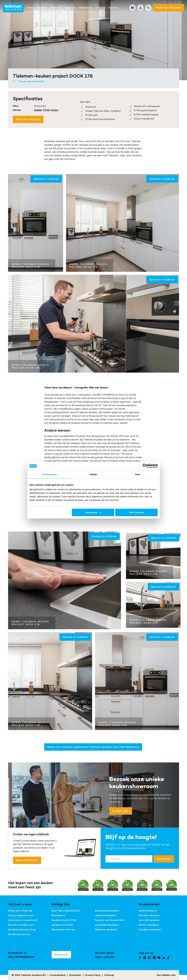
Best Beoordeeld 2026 (66, 911)
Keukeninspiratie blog (22, 930)
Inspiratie (70, 8)
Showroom (56, 8)
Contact (113, 8)
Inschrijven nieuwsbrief (23, 920)
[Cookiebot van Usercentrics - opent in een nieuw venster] (145, 466)
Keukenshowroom (19, 934)
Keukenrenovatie (62, 925)
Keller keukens (148, 911)
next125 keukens (149, 920)
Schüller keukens (149, 915)
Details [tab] (94, 474)
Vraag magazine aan (21, 915)
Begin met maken (27, 860)
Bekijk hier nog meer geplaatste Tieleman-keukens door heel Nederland (93, 747)
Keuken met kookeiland (110, 920)
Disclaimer (75, 975)
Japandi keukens (106, 915)
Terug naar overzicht (29, 81)
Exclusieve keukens (107, 911)
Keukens (42, 8)
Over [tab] (138, 474)
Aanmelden (164, 859)
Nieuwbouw (85, 8)
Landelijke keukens (107, 925)
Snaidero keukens (150, 930)
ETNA (46, 110)
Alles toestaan (136, 512)
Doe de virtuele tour (21, 925)
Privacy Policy (93, 975)
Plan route (61, 955)
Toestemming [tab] (49, 474)
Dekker (38, 110)
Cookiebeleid (58, 975)
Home (30, 8)
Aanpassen (93, 512)
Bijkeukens (58, 915)
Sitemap (109, 975)
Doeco (55, 110)
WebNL (166, 975)
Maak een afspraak (169, 8)
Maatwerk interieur (64, 930)
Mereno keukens (149, 925)
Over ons (100, 8)
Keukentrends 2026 (64, 920)
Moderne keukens (106, 930)
